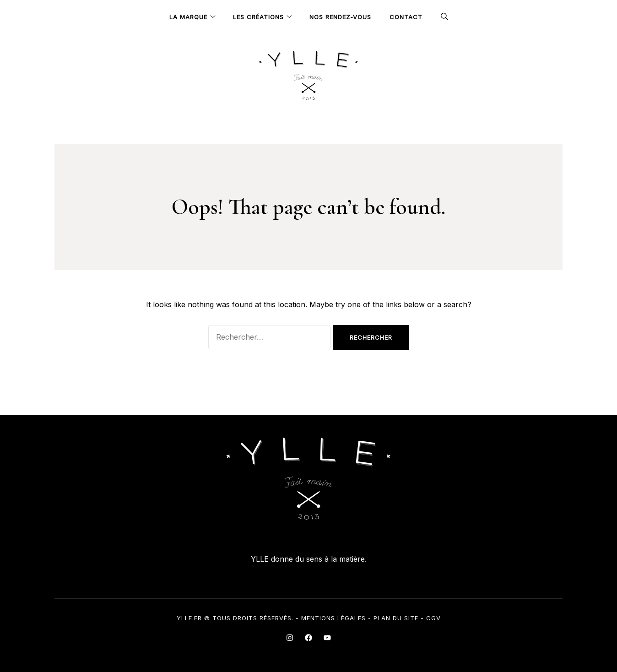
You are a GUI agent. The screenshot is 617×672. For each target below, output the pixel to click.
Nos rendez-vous (340, 17)
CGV (433, 618)
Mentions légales (333, 618)
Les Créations (258, 17)
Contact (406, 17)
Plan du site (396, 618)
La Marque (188, 17)
